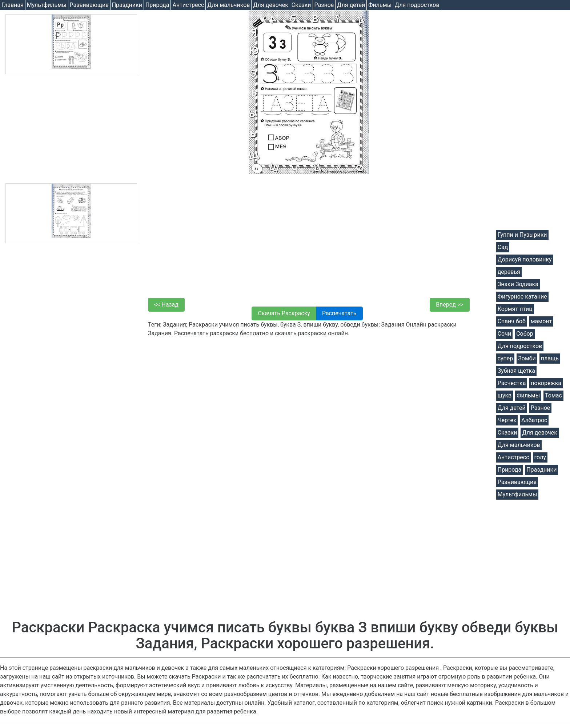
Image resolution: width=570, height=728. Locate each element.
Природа (157, 5)
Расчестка (512, 383)
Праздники (127, 5)
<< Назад (166, 305)
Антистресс (188, 5)
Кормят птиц (515, 309)
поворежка (546, 383)
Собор (525, 334)
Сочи (504, 334)
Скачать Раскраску (284, 313)
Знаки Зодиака (518, 284)
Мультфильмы (47, 5)
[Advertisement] (71, 129)
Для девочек (270, 5)
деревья (509, 272)
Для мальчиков (228, 5)
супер (505, 358)
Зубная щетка (516, 371)
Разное (324, 5)
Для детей (351, 5)
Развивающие (89, 5)
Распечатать (339, 313)
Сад (503, 247)
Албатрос (534, 420)
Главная (13, 5)
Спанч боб (512, 321)
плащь (550, 358)
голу (540, 457)
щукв (505, 395)
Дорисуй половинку (525, 259)
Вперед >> (450, 305)
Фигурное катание (522, 297)
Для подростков (417, 5)
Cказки (301, 5)
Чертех (507, 420)
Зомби (527, 358)
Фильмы (380, 5)
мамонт (541, 321)
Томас (553, 395)
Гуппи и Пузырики (522, 235)
